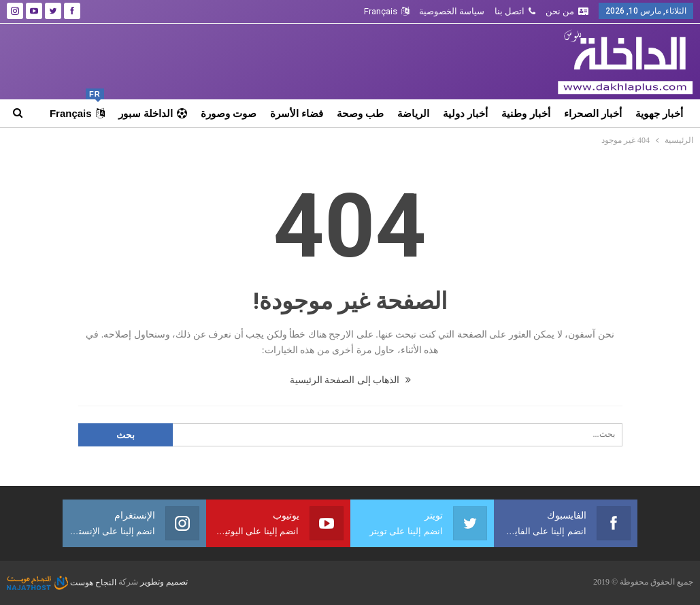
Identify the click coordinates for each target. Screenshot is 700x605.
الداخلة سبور (153, 113)
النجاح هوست (62, 583)
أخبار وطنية (526, 113)
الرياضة (413, 113)
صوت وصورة (229, 113)
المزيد (92, 113)
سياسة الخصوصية (452, 11)
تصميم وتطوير (164, 583)
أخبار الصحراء (593, 113)
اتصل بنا (515, 11)
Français (386, 11)
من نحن (567, 11)
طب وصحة (360, 113)
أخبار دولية (465, 113)
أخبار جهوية (659, 113)
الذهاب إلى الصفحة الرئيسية (350, 380)
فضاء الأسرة (297, 113)
